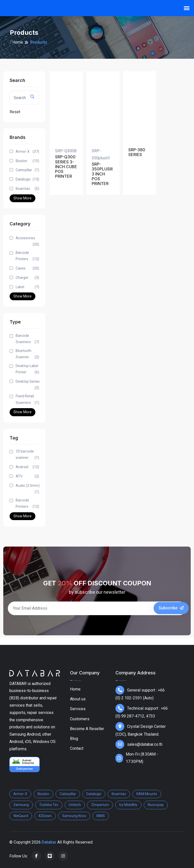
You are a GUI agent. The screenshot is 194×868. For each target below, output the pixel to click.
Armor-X (27, 152)
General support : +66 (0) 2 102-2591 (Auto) (140, 693)
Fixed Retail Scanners (27, 400)
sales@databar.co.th (139, 744)
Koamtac (27, 189)
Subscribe (171, 608)
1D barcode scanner (27, 455)
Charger (27, 278)
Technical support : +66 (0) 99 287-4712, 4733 (142, 711)
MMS (101, 816)
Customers (80, 719)
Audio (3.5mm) (28, 489)
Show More (22, 198)
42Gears (45, 816)
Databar (49, 842)
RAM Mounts (147, 794)
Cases (27, 268)
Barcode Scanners (27, 339)
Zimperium (100, 805)
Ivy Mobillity (128, 805)
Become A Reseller (87, 729)
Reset (15, 112)
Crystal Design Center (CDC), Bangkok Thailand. (141, 729)
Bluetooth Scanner (27, 354)
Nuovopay (156, 805)
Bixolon (27, 161)
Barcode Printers (27, 256)
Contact (77, 748)
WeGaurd (21, 816)
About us (78, 699)
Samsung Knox (74, 816)
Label (27, 287)
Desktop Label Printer (27, 370)
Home (16, 42)
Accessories (27, 242)
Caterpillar (27, 170)
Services (78, 709)
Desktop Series (28, 385)
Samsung (21, 805)
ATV (27, 476)
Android (27, 467)
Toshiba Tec (49, 805)
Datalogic (27, 179)
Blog (74, 739)
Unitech (75, 805)
